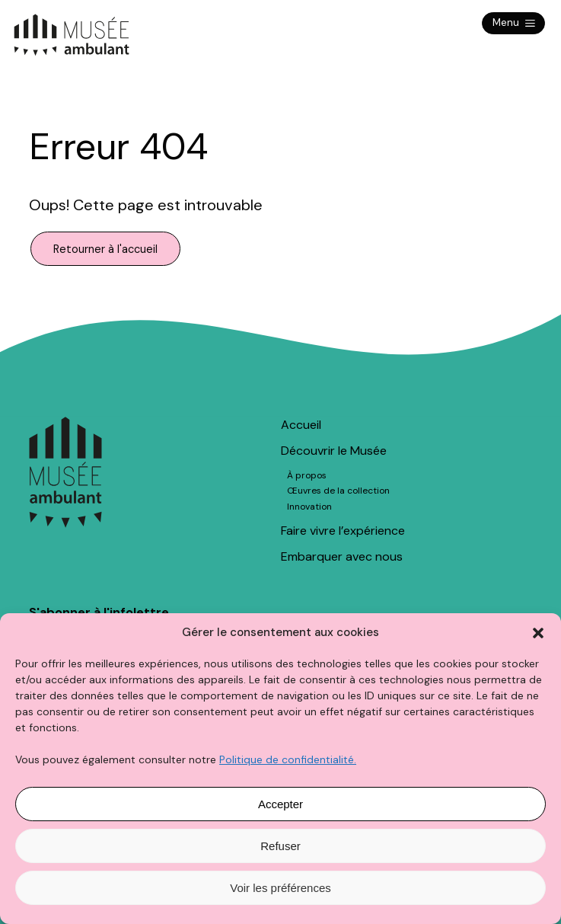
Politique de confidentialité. (288, 759)
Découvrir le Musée (334, 451)
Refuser (280, 846)
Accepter (280, 804)
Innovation (309, 507)
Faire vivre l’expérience (343, 531)
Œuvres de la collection (338, 491)
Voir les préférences (280, 888)
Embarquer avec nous (342, 556)
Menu (513, 23)
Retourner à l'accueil (105, 249)
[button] (538, 633)
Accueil (301, 425)
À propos (307, 475)
